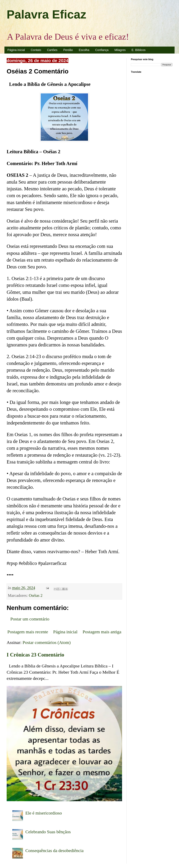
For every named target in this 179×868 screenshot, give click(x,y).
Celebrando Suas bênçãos (48, 832)
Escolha (84, 50)
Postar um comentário (30, 619)
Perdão (68, 50)
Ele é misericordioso (44, 813)
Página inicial (16, 50)
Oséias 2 (36, 595)
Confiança (102, 50)
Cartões (52, 50)
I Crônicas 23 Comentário (35, 655)
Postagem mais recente (28, 632)
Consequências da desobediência (55, 850)
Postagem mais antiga (102, 632)
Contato (36, 50)
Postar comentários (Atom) (47, 642)
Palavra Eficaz (46, 14)
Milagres (120, 50)
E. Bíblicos (138, 50)
